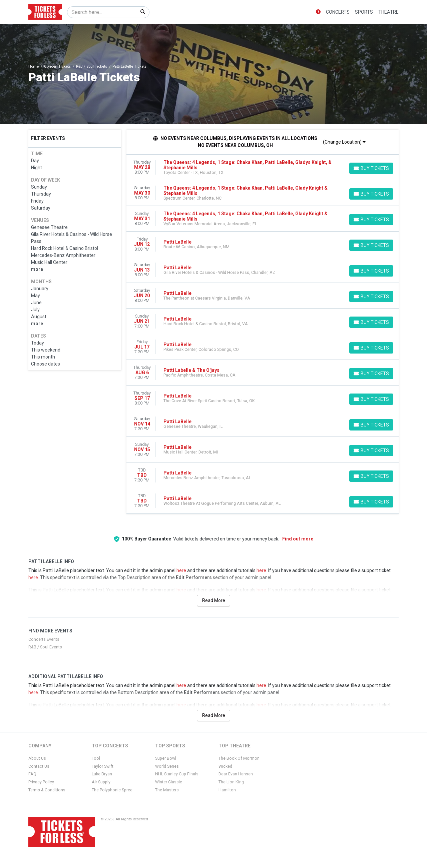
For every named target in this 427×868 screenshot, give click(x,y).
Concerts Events (44, 639)
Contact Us (39, 766)
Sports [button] (364, 12)
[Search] (102, 12)
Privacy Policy (41, 782)
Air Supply (101, 782)
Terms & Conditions (47, 790)
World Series (167, 766)
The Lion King (231, 782)
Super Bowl (166, 758)
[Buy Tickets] (371, 168)
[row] (263, 167)
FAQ (32, 774)
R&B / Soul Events (45, 647)
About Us (37, 758)
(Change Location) (344, 142)
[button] (318, 12)
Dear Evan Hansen (236, 774)
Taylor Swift (103, 766)
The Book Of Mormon (239, 758)
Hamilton (227, 790)
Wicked (225, 766)
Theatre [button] (388, 12)
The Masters (167, 790)
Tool (96, 758)
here (181, 570)
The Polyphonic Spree (112, 790)
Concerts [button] (338, 12)
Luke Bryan (102, 774)
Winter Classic (169, 782)
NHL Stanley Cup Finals (177, 774)
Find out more (298, 539)
